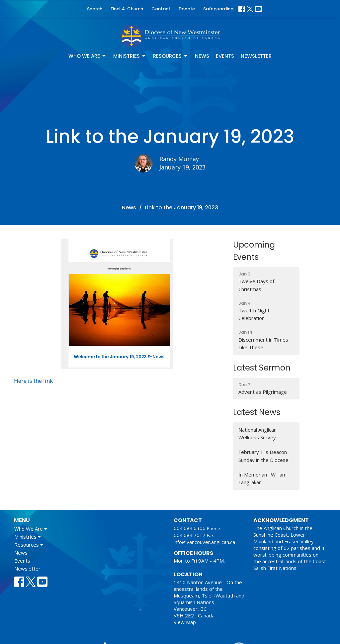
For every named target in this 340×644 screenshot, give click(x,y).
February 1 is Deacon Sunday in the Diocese (263, 456)
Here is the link (33, 381)
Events (225, 56)
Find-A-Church (127, 9)
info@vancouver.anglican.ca (204, 542)
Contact (161, 9)
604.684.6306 (190, 528)
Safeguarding (218, 9)
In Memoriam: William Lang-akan (262, 478)
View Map (185, 622)
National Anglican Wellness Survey (257, 433)
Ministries (130, 56)
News (202, 56)
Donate (187, 9)
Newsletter (256, 56)
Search (95, 9)
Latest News (257, 412)
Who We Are (87, 56)
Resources (171, 56)
